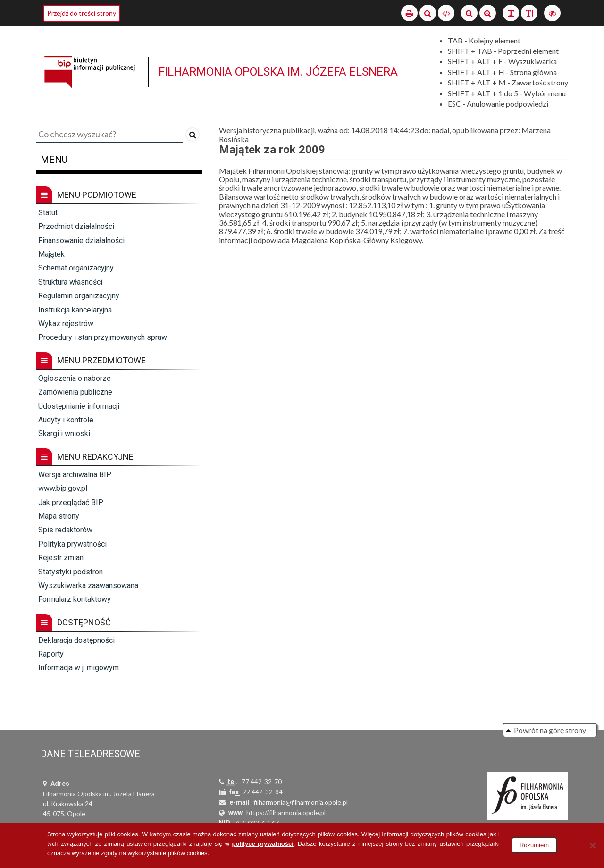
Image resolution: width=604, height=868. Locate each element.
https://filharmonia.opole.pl (286, 813)
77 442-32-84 (263, 792)
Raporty (51, 654)
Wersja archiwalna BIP (75, 475)
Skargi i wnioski (64, 434)
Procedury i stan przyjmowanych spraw (103, 337)
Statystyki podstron (71, 572)
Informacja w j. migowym (79, 668)
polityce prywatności (263, 844)
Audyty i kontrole (66, 420)
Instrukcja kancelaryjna (75, 310)
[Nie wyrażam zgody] (592, 845)
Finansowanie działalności (81, 240)
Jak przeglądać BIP (71, 502)
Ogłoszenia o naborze (75, 378)
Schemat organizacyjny (76, 268)
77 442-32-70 (262, 781)
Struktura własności (70, 282)
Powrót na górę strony (550, 730)
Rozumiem (534, 845)
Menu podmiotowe (86, 195)
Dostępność (73, 623)
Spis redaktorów (65, 530)
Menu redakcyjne (85, 457)
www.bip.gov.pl (63, 488)
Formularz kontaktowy (75, 599)
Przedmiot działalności (76, 226)
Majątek (51, 254)
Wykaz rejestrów (66, 324)
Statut (48, 213)
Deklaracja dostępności (76, 640)
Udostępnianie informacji (79, 406)
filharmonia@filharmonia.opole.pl (301, 802)
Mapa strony (59, 516)
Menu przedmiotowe (91, 361)
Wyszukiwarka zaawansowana (88, 586)
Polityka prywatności (72, 544)
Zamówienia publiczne (75, 392)
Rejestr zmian (61, 558)
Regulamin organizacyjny (79, 296)
